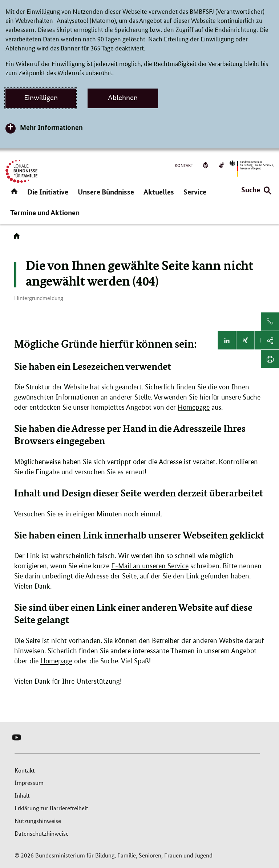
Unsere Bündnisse (106, 192)
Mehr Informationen (51, 127)
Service (195, 192)
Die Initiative (48, 192)
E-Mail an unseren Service (150, 566)
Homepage (194, 407)
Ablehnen (123, 98)
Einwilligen (41, 98)
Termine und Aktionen (45, 212)
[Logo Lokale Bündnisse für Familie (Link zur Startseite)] (21, 171)
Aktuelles (159, 192)
